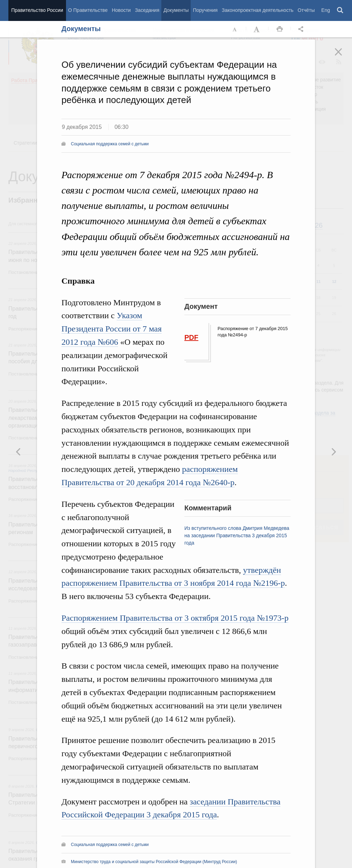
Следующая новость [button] (19, 452)
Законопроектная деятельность (258, 10)
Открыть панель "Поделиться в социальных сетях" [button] (302, 29)
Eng (326, 10)
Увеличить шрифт (257, 29)
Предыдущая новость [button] (333, 452)
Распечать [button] (280, 29)
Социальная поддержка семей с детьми (110, 144)
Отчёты (306, 10)
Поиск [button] (340, 10)
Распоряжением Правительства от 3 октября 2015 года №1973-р (175, 618)
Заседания (147, 10)
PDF (191, 337)
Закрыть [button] (343, 57)
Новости (121, 10)
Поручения (205, 10)
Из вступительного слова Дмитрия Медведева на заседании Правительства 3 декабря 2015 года (237, 535)
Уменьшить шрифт (235, 29)
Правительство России (37, 10)
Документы (176, 10)
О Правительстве (88, 10)
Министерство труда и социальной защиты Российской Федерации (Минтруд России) (154, 862)
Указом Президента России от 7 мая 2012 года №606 (112, 329)
